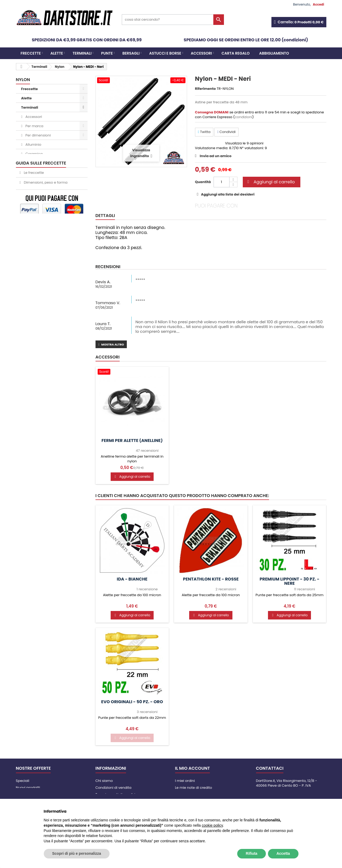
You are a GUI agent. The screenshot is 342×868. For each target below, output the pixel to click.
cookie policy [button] (212, 825)
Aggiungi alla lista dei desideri (227, 194)
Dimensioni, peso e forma (45, 363)
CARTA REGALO (236, 53)
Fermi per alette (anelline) (132, 441)
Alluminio (33, 145)
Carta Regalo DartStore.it (43, 330)
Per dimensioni (38, 135)
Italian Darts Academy (41, 293)
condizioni (243, 117)
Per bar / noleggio (37, 321)
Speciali (23, 781)
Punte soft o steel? (39, 383)
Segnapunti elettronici (41, 274)
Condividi (226, 132)
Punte (107, 53)
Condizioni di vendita (114, 788)
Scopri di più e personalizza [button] (77, 853)
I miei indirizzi (186, 794)
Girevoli (31, 182)
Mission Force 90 (39, 219)
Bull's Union (34, 209)
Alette (57, 53)
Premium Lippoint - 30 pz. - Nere (290, 581)
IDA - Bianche (132, 579)
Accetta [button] (283, 853)
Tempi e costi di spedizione (119, 794)
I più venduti (26, 794)
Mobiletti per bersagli (40, 265)
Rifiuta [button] (252, 853)
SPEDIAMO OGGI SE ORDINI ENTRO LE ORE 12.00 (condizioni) (246, 40)
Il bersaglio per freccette (44, 393)
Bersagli (131, 53)
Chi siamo (104, 781)
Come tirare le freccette (44, 402)
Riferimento (205, 89)
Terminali (82, 53)
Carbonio (33, 172)
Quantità (203, 182)
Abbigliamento (274, 53)
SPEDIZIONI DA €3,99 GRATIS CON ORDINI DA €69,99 (87, 40)
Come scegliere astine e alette (50, 373)
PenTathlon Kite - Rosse (211, 579)
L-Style (31, 200)
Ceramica (33, 154)
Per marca (34, 126)
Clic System (35, 191)
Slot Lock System (36, 284)
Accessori (201, 53)
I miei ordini (185, 781)
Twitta (204, 132)
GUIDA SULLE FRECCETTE (41, 344)
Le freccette (33, 353)
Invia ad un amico (216, 156)
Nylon (30, 163)
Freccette (31, 53)
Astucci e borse (165, 53)
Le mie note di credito (194, 788)
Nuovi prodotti (28, 788)
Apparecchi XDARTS (39, 302)
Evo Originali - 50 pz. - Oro (132, 702)
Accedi (318, 4)
